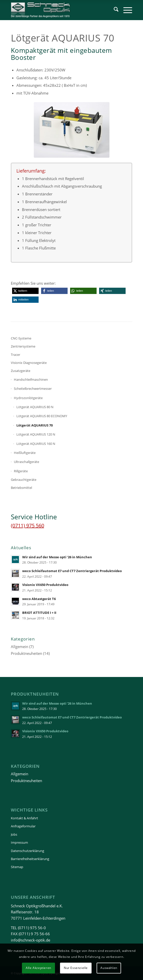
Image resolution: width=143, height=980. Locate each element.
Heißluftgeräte (25, 453)
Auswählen (109, 968)
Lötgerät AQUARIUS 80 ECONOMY (42, 416)
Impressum (19, 842)
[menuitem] (114, 10)
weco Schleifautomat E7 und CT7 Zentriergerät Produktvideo (72, 571)
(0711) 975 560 (27, 525)
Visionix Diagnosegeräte (29, 363)
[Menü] (125, 10)
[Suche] (114, 10)
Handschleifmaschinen (31, 379)
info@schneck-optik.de (31, 940)
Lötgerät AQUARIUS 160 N (36, 444)
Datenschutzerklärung (27, 851)
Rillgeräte (21, 471)
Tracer (16, 355)
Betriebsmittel (21, 488)
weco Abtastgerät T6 (39, 599)
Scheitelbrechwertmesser (33, 389)
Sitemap (17, 867)
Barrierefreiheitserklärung (30, 859)
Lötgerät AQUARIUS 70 (35, 425)
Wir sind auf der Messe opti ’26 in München (57, 557)
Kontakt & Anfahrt (24, 818)
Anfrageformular (23, 826)
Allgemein (20, 647)
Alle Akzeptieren (38, 968)
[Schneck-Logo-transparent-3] (60, 10)
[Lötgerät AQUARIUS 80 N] (72, 130)
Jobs (14, 834)
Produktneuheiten (26, 653)
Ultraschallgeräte (26, 462)
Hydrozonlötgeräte (28, 398)
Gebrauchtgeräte (24, 480)
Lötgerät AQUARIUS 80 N (35, 407)
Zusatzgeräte (21, 371)
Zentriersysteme (23, 346)
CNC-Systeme (21, 338)
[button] (25, 291)
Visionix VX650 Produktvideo (45, 585)
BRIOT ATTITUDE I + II (39, 613)
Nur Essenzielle (76, 968)
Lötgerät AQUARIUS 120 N (36, 434)
